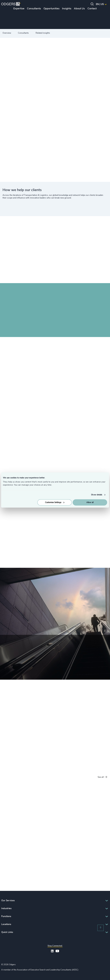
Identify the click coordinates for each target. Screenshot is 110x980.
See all (102, 777)
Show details (97, 495)
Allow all (90, 502)
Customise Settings (55, 502)
